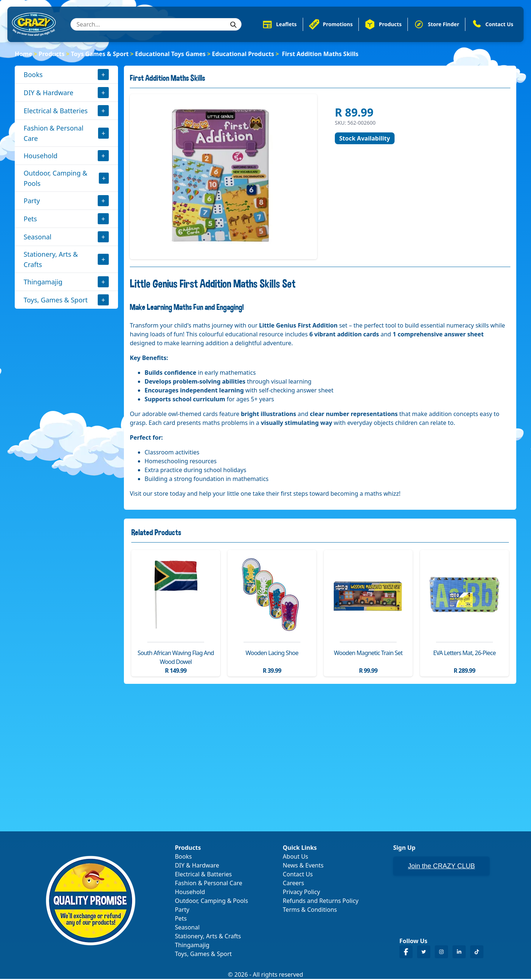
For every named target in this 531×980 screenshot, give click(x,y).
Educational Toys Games (170, 55)
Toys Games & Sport (100, 55)
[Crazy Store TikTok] (477, 953)
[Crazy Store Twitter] (424, 953)
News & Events (303, 866)
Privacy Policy (301, 893)
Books (33, 75)
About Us (296, 858)
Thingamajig (43, 283)
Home (23, 55)
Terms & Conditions (310, 911)
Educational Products (243, 55)
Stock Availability (365, 139)
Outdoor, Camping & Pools (55, 179)
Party (32, 201)
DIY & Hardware (48, 93)
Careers (294, 884)
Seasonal (38, 238)
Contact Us (298, 875)
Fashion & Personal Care (53, 134)
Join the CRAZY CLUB (441, 867)
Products (52, 55)
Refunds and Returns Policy (321, 902)
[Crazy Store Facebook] (406, 953)
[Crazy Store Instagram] (441, 953)
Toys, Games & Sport (56, 301)
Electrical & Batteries (56, 111)
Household (41, 156)
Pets (30, 219)
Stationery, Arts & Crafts (51, 260)
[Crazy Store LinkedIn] (459, 953)
